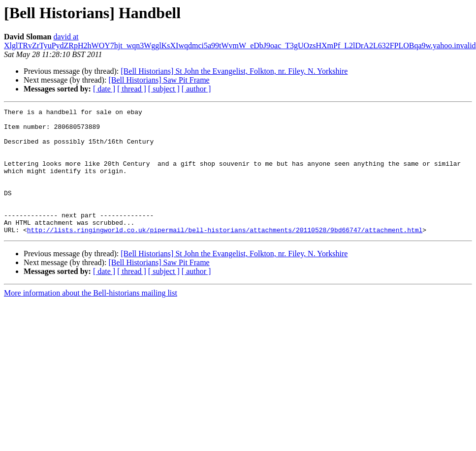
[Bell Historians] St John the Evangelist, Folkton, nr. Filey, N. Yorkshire (234, 71)
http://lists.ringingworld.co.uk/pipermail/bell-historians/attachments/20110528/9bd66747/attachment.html (225, 255)
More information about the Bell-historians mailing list (91, 318)
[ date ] (104, 89)
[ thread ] (132, 89)
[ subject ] (164, 89)
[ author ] (196, 89)
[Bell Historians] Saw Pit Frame (159, 80)
